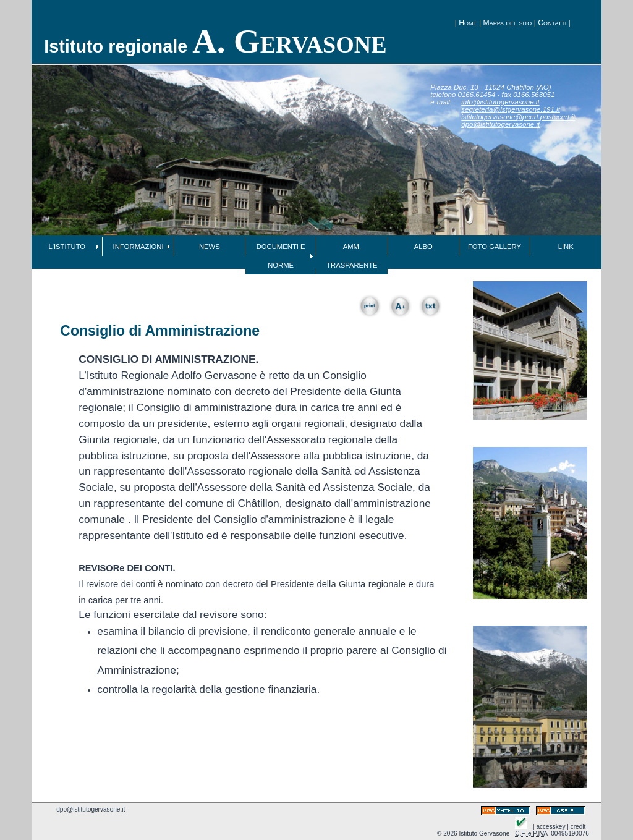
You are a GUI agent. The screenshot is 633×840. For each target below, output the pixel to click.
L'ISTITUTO (67, 247)
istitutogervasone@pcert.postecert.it (518, 117)
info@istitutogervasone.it (500, 102)
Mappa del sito (508, 23)
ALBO (423, 247)
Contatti (552, 23)
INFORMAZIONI (138, 247)
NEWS (210, 247)
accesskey (550, 827)
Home (468, 23)
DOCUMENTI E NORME (281, 256)
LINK (566, 247)
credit (578, 827)
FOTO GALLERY (495, 247)
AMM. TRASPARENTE (352, 256)
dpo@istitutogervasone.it (500, 124)
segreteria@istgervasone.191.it (511, 109)
